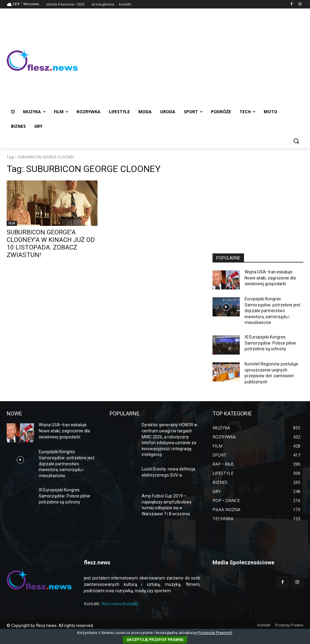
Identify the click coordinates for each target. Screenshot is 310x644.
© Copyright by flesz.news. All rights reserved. (50, 626)
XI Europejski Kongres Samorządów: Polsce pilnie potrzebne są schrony (270, 343)
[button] (296, 141)
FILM (12, 223)
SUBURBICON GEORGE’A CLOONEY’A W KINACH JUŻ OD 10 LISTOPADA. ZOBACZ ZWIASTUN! (51, 244)
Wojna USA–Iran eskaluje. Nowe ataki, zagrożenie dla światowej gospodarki (270, 278)
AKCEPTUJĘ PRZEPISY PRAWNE (155, 640)
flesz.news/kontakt (120, 604)
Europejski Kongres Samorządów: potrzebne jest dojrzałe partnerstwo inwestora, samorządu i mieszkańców (272, 311)
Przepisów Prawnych (215, 633)
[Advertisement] (191, 59)
